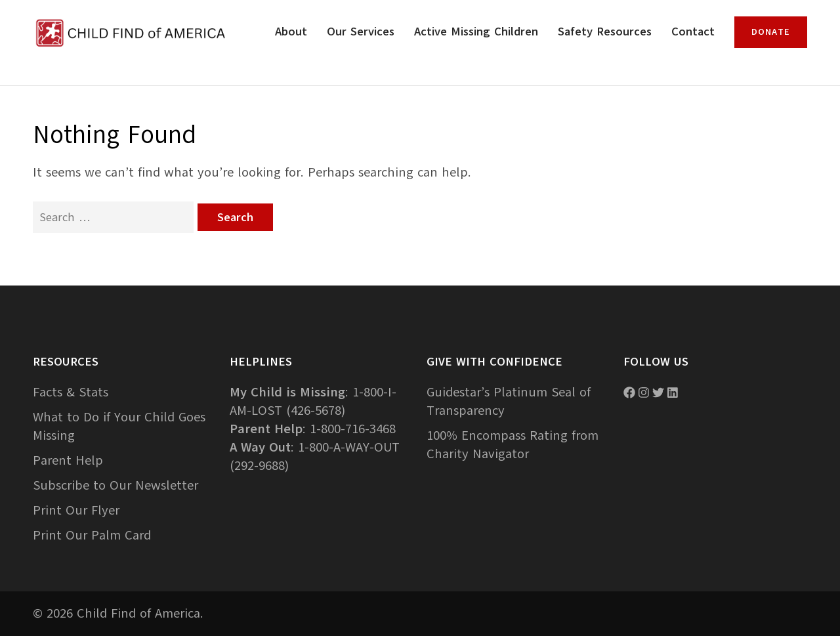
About (291, 32)
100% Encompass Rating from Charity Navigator (513, 445)
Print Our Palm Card (92, 535)
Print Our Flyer (76, 510)
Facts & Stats (71, 392)
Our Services (361, 32)
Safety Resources (605, 32)
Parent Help (68, 460)
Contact (693, 32)
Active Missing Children (476, 32)
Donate (771, 32)
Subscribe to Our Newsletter (115, 485)
